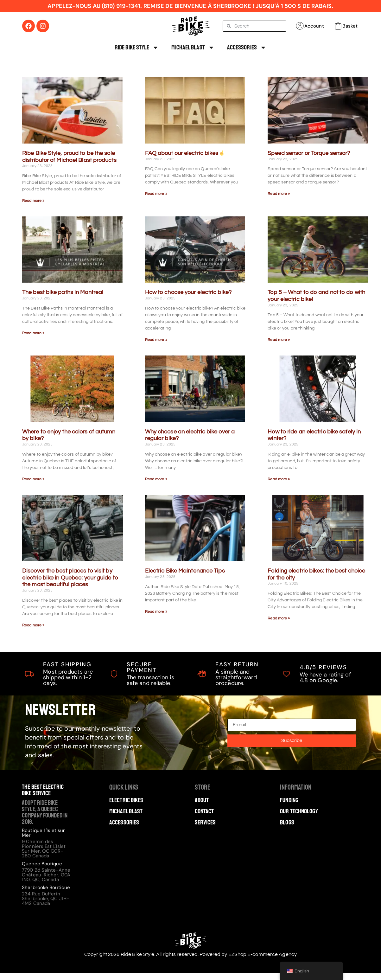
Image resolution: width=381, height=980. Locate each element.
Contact (204, 811)
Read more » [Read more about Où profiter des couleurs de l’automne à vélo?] (33, 479)
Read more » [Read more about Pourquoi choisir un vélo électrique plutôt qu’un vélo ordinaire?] (156, 479)
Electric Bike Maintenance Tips (185, 571)
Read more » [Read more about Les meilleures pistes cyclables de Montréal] (33, 333)
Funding (289, 800)
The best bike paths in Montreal (63, 292)
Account (314, 26)
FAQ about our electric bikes (185, 153)
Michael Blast (193, 48)
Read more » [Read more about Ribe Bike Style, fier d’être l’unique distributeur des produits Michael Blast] (33, 201)
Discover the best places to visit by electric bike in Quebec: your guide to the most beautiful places (70, 578)
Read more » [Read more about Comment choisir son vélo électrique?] (156, 340)
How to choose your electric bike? (188, 292)
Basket (350, 26)
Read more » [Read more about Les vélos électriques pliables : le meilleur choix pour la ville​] (279, 618)
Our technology (299, 811)
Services (205, 823)
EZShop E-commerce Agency (263, 954)
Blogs (287, 823)
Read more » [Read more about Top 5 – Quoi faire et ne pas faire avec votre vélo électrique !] (279, 340)
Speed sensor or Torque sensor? (309, 153)
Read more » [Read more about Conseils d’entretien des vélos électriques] (156, 612)
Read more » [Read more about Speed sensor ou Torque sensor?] (279, 194)
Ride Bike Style (137, 48)
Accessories (247, 48)
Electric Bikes (126, 800)
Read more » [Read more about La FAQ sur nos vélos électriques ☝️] (156, 194)
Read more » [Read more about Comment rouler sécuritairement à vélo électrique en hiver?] (279, 479)
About (202, 800)
